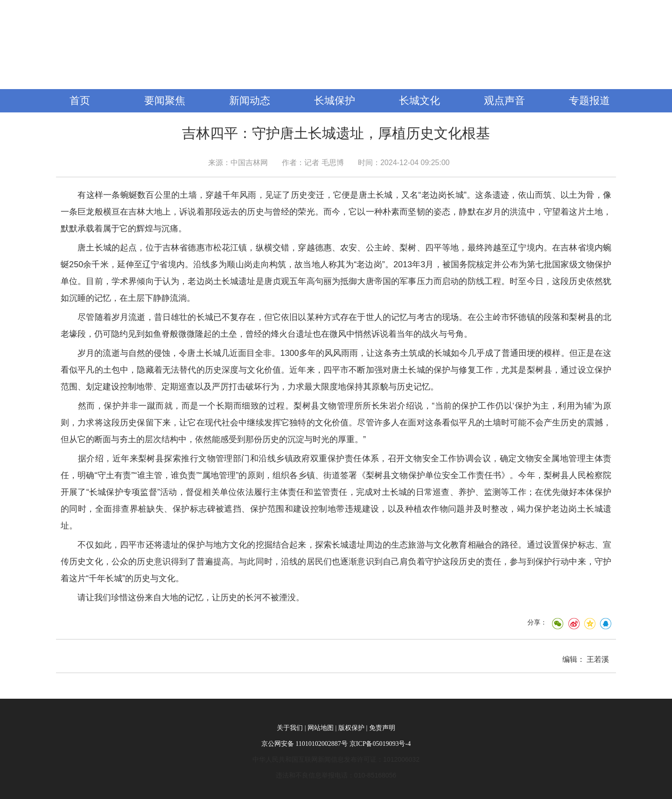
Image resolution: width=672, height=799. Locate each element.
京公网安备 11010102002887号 (304, 744)
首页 (80, 101)
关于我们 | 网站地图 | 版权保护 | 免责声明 (336, 728)
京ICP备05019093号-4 (380, 744)
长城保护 (335, 101)
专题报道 (589, 101)
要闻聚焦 (165, 101)
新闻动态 (250, 101)
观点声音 (504, 101)
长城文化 (420, 101)
